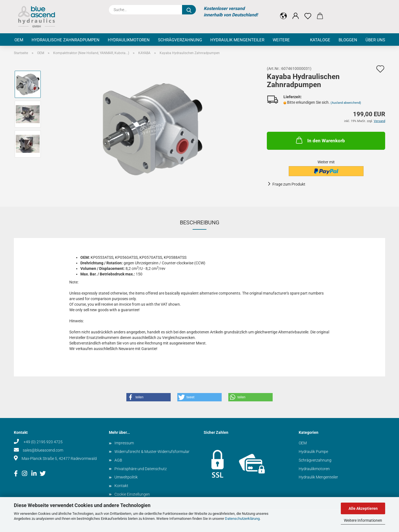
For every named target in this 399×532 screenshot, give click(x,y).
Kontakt (121, 486)
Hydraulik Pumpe (313, 452)
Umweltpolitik (126, 477)
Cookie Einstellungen (132, 494)
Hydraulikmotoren (129, 40)
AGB (118, 460)
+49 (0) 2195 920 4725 (43, 442)
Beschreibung (200, 222)
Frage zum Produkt (289, 184)
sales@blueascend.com (43, 450)
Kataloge (320, 40)
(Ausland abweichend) (346, 103)
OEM (19, 40)
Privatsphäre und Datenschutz (141, 469)
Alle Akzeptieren (363, 508)
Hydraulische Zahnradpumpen (66, 40)
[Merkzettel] (308, 12)
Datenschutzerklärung (242, 519)
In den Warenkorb (320, 140)
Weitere (281, 40)
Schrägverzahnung (180, 40)
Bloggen (348, 40)
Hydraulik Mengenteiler (237, 40)
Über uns (375, 40)
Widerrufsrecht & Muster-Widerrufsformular (152, 452)
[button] (283, 12)
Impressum (124, 443)
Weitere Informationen (363, 520)
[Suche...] (189, 10)
